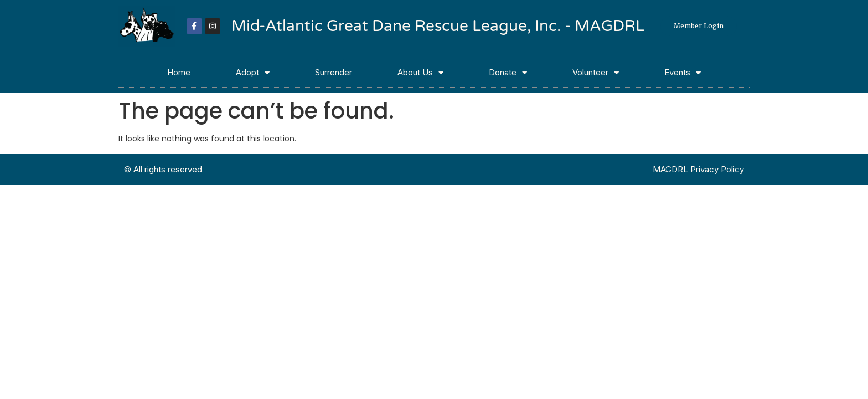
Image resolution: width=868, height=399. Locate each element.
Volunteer (596, 73)
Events (683, 73)
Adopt (253, 73)
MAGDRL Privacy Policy (698, 169)
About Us (420, 73)
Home (179, 72)
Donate (508, 73)
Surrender (334, 72)
